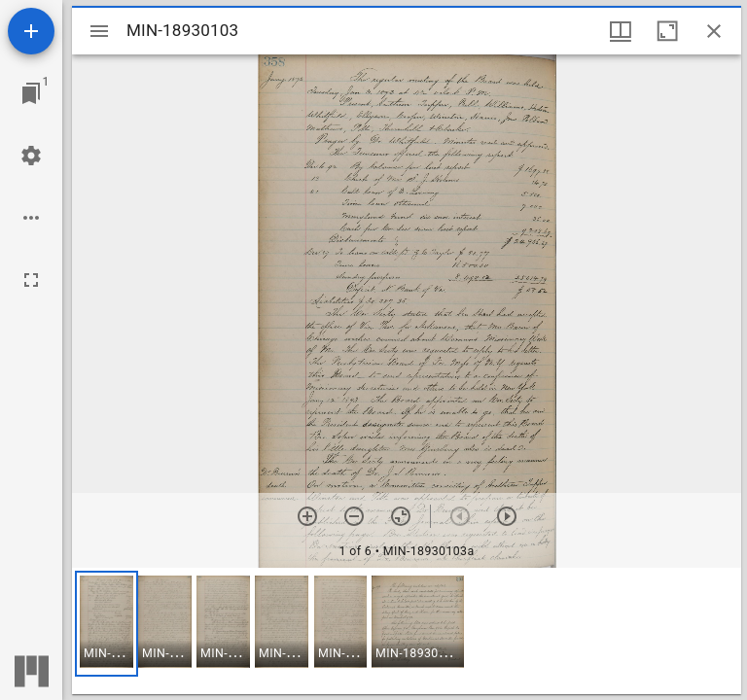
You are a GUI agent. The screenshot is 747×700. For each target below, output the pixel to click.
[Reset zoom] (401, 516)
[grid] (407, 631)
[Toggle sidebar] (99, 31)
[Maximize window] (667, 31)
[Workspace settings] (31, 156)
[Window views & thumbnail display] (621, 31)
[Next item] (507, 516)
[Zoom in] (307, 516)
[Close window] (714, 31)
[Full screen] (31, 280)
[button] (107, 624)
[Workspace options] (31, 218)
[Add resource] (31, 31)
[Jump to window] (31, 93)
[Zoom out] (354, 516)
